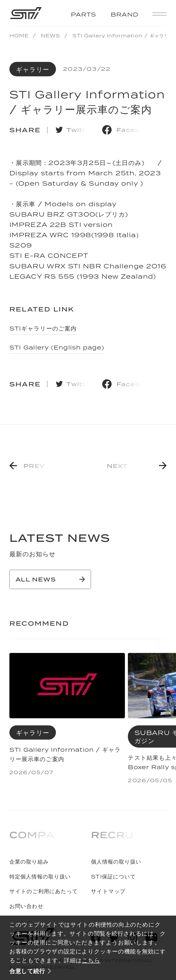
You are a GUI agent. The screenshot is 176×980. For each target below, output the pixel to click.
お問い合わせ (26, 906)
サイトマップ (108, 891)
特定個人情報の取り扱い (40, 877)
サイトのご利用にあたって (44, 891)
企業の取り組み (29, 862)
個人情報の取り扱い (116, 862)
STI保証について (113, 877)
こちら (91, 960)
